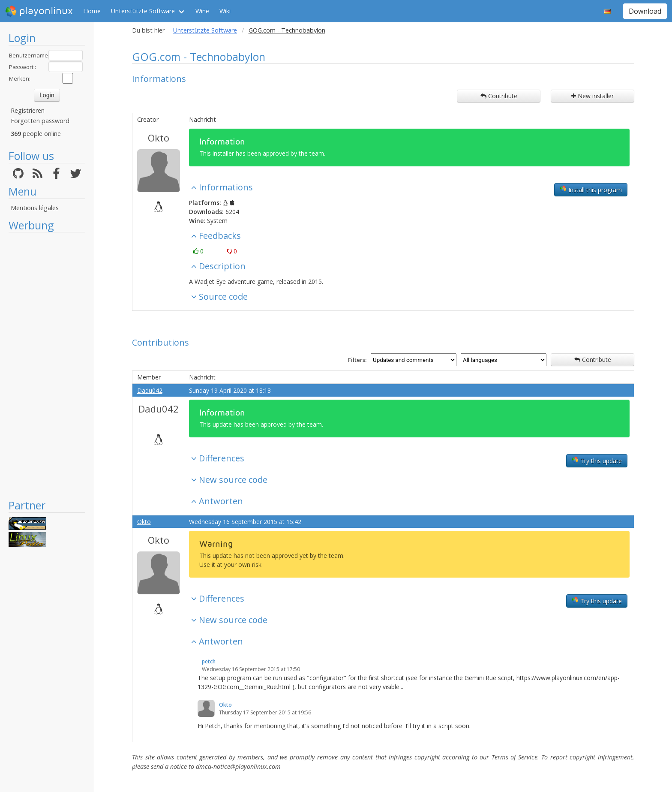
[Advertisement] (47, 365)
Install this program (591, 190)
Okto (159, 138)
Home (92, 11)
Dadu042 (150, 390)
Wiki (225, 11)
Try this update (597, 461)
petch (209, 661)
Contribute (499, 96)
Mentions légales (35, 208)
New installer (592, 96)
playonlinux (39, 11)
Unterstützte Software (143, 11)
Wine (202, 11)
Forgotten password (40, 121)
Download (645, 11)
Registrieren (28, 110)
